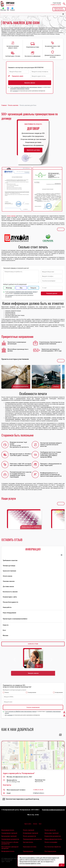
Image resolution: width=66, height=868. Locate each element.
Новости (6, 625)
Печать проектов (50, 830)
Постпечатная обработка (53, 847)
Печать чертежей (29, 830)
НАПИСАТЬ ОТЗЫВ (33, 644)
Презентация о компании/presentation (15, 619)
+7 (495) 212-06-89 (56, 5)
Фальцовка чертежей (52, 833)
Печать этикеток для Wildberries (31, 527)
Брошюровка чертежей (9, 836)
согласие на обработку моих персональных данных (28, 87)
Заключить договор (33, 150)
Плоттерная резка (50, 851)
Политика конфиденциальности (53, 810)
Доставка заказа (8, 586)
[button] (63, 14)
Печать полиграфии (51, 842)
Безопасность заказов (10, 592)
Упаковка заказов (9, 581)
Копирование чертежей (31, 833)
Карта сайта (28, 824)
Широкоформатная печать (53, 839)
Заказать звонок (33, 673)
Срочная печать (28, 842)
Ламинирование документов (32, 839)
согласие (15, 91)
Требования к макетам (10, 560)
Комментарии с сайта (10, 597)
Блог (4, 630)
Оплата (35, 824)
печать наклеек (11, 216)
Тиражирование (28, 851)
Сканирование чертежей (9, 833)
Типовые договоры (9, 566)
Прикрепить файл (18, 76)
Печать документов (29, 836)
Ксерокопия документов (53, 836)
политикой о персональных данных (20, 89)
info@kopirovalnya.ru (39, 793)
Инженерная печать (8, 830)
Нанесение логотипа (30, 847)
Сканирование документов (10, 839)
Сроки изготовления (9, 571)
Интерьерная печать (8, 851)
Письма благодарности (10, 602)
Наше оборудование (9, 613)
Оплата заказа (7, 576)
